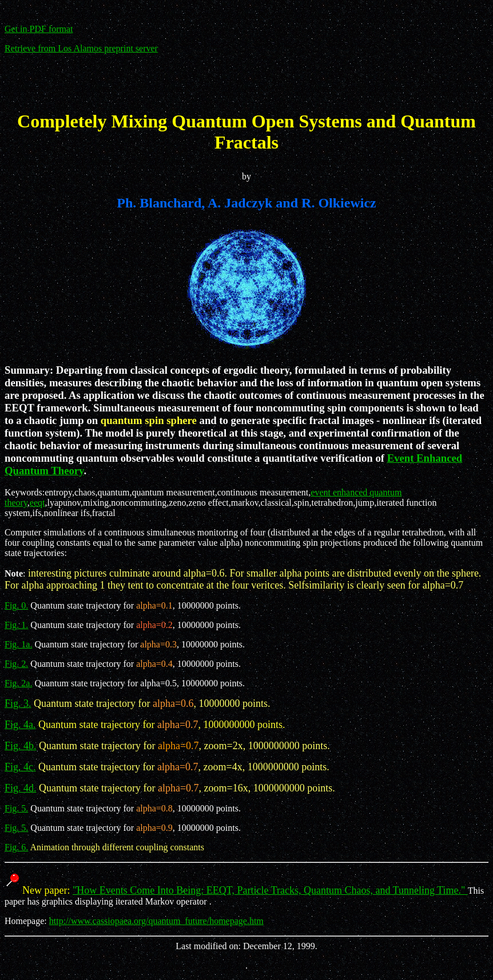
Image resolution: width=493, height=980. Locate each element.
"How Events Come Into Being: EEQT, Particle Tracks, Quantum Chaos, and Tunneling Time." (270, 890)
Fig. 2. (16, 664)
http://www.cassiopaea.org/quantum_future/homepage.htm (156, 921)
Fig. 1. (16, 625)
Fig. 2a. (18, 683)
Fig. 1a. (18, 644)
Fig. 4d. (21, 788)
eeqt (37, 503)
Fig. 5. (16, 808)
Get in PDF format (39, 29)
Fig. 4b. (21, 746)
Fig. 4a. (20, 725)
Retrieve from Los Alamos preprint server (81, 48)
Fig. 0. (16, 605)
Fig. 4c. (20, 767)
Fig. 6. (16, 847)
